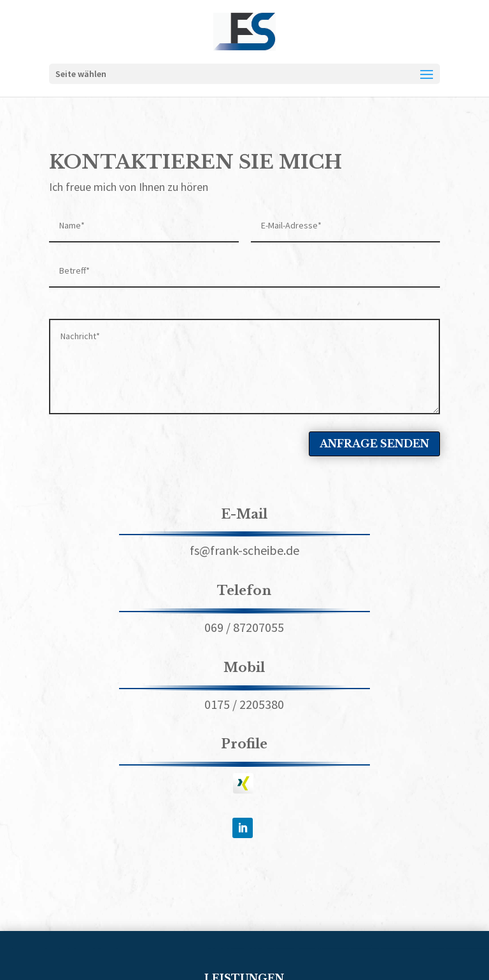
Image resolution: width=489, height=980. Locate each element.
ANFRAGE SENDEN (374, 444)
